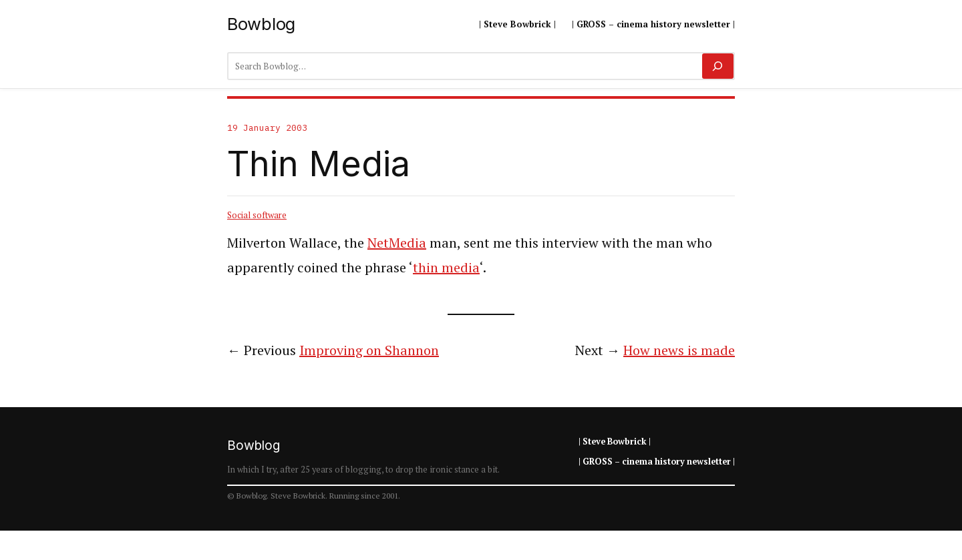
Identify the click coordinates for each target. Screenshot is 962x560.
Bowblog (261, 24)
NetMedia (397, 243)
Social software (257, 215)
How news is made (679, 350)
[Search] (718, 66)
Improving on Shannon (369, 350)
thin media (446, 267)
